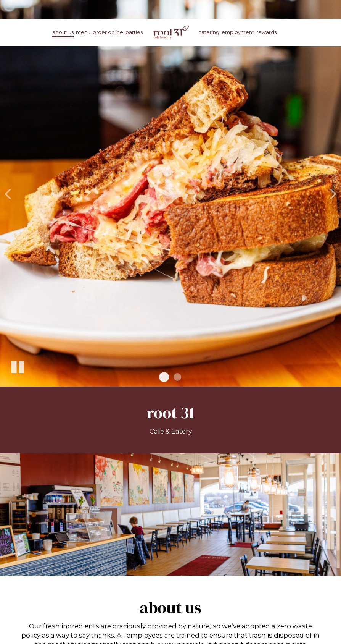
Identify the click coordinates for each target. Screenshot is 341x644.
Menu (83, 32)
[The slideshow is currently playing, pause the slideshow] (17, 366)
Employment (238, 32)
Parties (134, 32)
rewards (266, 32)
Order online (108, 32)
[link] (170, 32)
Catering (209, 32)
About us (63, 32)
